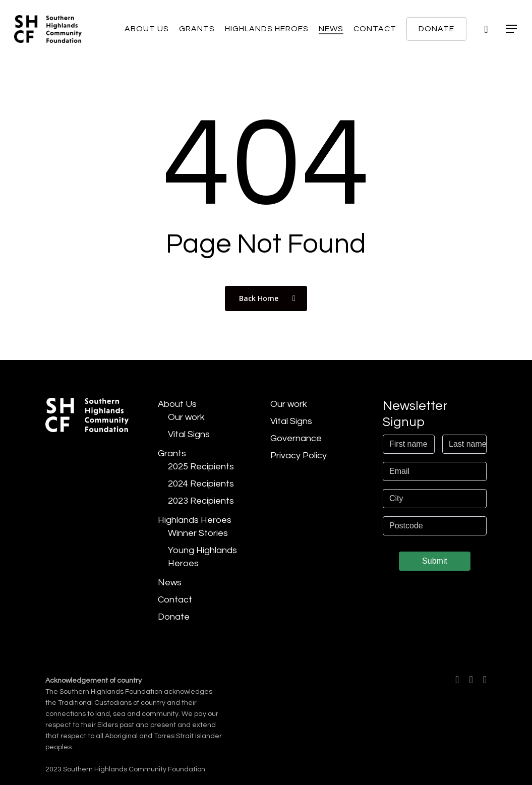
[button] (512, 29)
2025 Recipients (201, 467)
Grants (172, 454)
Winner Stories (198, 533)
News (170, 583)
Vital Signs (189, 434)
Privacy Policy (299, 456)
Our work (186, 417)
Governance (296, 438)
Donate (174, 617)
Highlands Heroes (195, 520)
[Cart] (486, 29)
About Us (177, 404)
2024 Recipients (201, 484)
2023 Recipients (201, 501)
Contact (175, 600)
